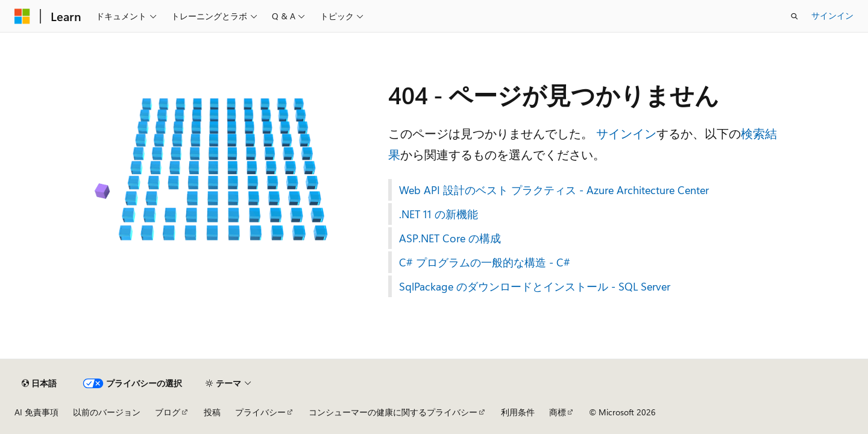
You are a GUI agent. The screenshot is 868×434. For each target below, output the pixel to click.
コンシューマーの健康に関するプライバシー (393, 412)
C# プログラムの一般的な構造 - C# (485, 262)
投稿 (212, 412)
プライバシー (260, 412)
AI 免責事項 (36, 412)
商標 (558, 412)
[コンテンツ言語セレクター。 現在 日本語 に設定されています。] (39, 383)
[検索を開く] (794, 16)
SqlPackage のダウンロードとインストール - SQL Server (535, 286)
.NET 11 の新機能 (439, 214)
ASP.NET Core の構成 (450, 238)
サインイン (832, 15)
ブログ (168, 412)
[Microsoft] (22, 16)
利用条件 (518, 412)
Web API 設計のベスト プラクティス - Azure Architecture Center (554, 190)
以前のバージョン (107, 412)
